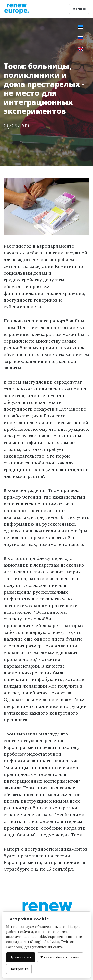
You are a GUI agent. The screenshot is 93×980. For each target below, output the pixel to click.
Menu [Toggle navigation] (79, 9)
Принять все (21, 957)
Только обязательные (60, 957)
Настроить (19, 969)
